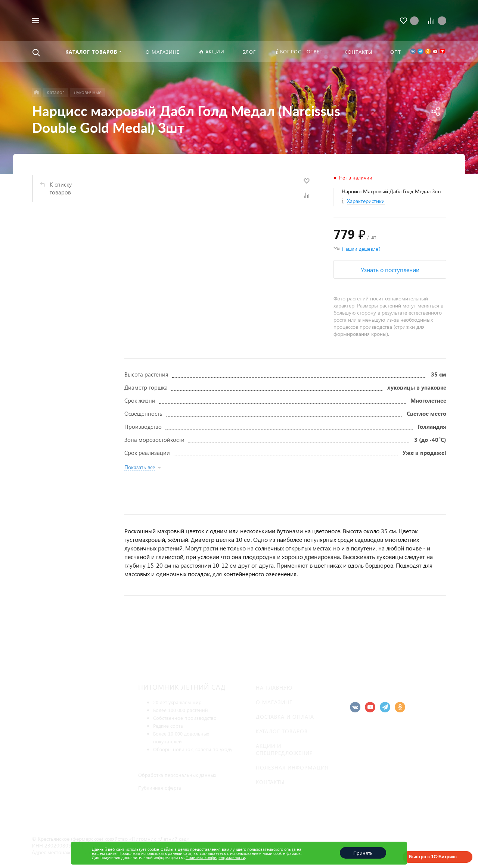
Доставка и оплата (285, 717)
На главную (274, 688)
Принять (363, 853)
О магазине (274, 702)
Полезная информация (292, 767)
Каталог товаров (282, 731)
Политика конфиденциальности (215, 857)
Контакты (270, 782)
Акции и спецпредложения (284, 749)
